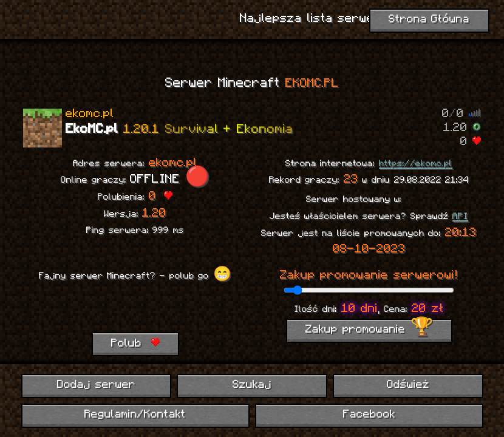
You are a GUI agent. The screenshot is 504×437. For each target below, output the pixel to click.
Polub (135, 344)
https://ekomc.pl (416, 164)
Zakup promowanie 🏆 (369, 330)
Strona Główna (429, 20)
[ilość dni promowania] (369, 290)
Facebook (369, 415)
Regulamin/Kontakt (135, 415)
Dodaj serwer (96, 385)
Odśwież (408, 385)
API (460, 217)
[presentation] (135, 308)
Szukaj (252, 385)
